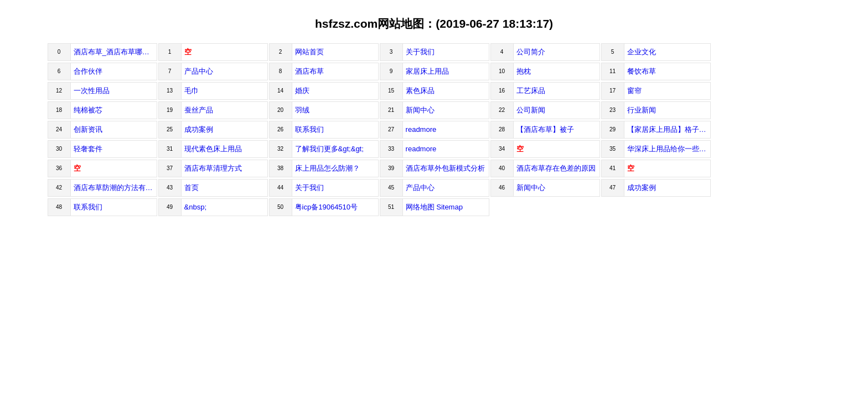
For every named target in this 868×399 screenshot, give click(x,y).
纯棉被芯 (88, 110)
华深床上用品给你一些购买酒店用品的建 (669, 149)
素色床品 (420, 91)
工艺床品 (531, 91)
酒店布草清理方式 (213, 168)
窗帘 (634, 91)
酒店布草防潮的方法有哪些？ (115, 188)
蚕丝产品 (199, 110)
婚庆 (302, 91)
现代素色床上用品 (213, 149)
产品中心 (199, 71)
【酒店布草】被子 (545, 129)
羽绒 (302, 110)
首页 (192, 188)
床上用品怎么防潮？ (327, 168)
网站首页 (309, 52)
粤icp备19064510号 (326, 207)
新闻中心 (420, 110)
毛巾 (192, 91)
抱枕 (524, 71)
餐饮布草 (642, 71)
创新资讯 (88, 129)
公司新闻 (531, 110)
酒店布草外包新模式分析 (445, 168)
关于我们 (420, 52)
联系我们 (309, 129)
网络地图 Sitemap (434, 207)
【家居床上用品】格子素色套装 (669, 129)
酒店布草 (309, 71)
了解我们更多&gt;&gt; (329, 149)
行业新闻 (642, 110)
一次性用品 (92, 91)
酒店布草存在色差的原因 (556, 168)
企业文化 (642, 52)
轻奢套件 (88, 149)
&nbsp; (195, 207)
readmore (421, 129)
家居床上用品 (427, 71)
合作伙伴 (88, 71)
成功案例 (199, 129)
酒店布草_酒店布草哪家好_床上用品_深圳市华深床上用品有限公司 (115, 52)
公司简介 (531, 52)
